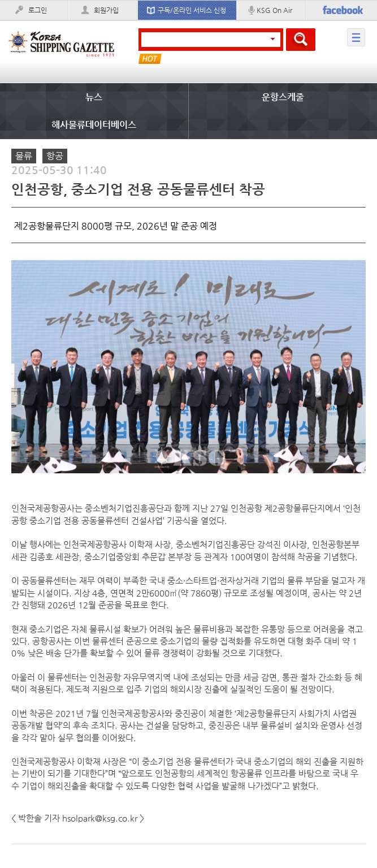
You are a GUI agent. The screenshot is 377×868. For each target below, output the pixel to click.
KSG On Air (274, 10)
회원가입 (106, 10)
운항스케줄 (283, 97)
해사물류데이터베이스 (94, 125)
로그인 (38, 10)
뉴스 (94, 97)
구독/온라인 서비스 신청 (192, 10)
